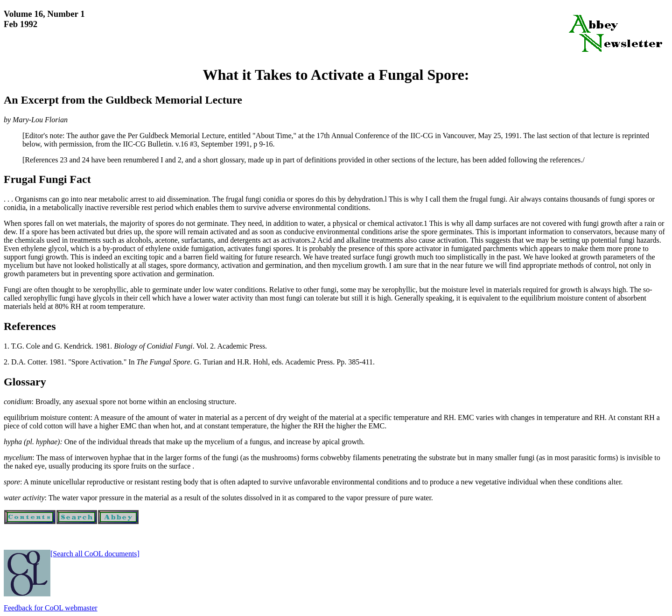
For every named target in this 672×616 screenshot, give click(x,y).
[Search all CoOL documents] (95, 554)
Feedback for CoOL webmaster (51, 608)
